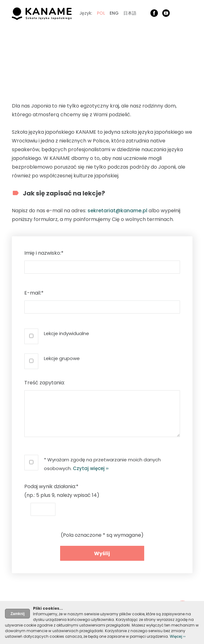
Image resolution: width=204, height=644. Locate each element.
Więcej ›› (178, 636)
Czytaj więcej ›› (91, 468)
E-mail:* (34, 293)
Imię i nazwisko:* (44, 253)
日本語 (130, 13)
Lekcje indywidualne (66, 333)
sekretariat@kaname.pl (117, 211)
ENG (114, 13)
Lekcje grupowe (62, 358)
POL (101, 13)
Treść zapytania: (45, 383)
